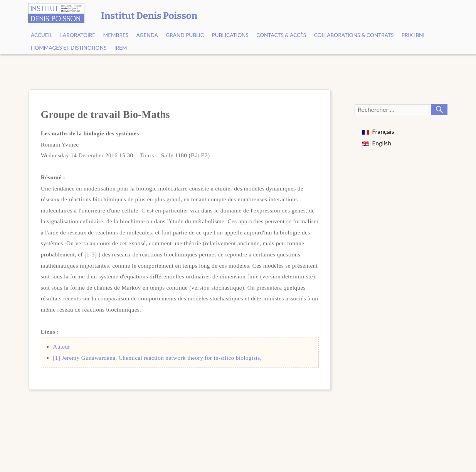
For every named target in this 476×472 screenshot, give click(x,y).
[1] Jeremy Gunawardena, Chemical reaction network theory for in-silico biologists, (157, 358)
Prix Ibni (413, 35)
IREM (121, 48)
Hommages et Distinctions (69, 48)
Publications (230, 35)
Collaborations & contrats (354, 35)
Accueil (42, 35)
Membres (116, 35)
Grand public (185, 35)
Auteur (61, 346)
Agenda (147, 35)
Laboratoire (78, 35)
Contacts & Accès (281, 35)
